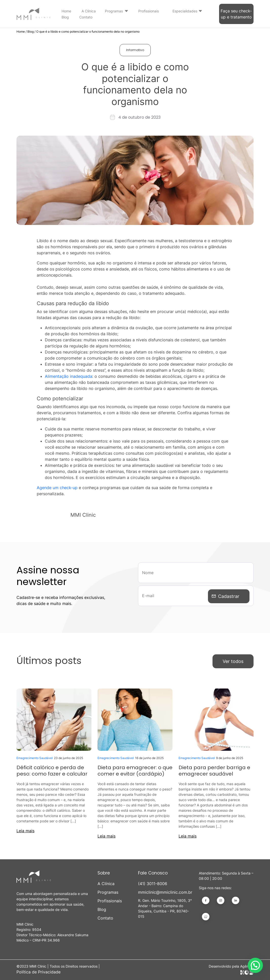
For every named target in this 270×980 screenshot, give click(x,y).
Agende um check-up (57, 488)
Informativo (135, 50)
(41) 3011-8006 (153, 882)
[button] (255, 965)
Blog (65, 17)
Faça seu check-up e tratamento (236, 14)
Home (66, 11)
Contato (86, 17)
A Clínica (89, 11)
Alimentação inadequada (69, 376)
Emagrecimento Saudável (35, 757)
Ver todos (233, 660)
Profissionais (149, 11)
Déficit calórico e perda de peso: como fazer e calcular (52, 769)
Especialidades (185, 11)
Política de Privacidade (38, 971)
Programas (114, 11)
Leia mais (25, 829)
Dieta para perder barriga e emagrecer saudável (214, 769)
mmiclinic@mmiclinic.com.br (165, 891)
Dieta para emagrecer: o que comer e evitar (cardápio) (135, 769)
